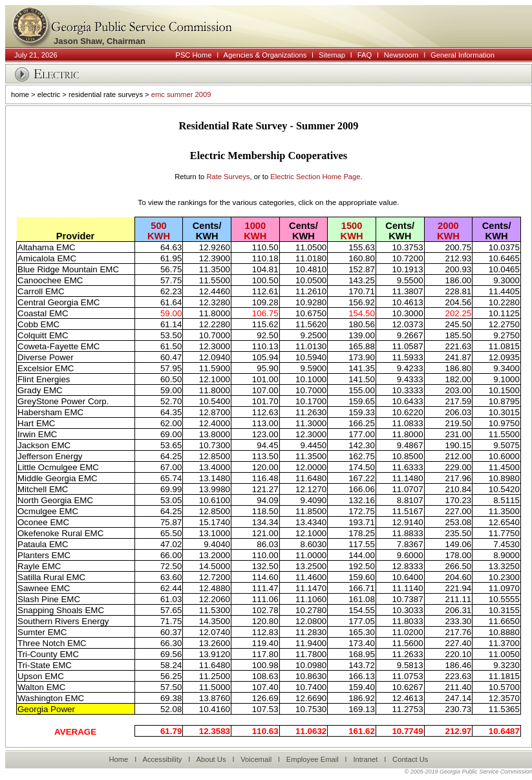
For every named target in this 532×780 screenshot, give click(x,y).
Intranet (365, 759)
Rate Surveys (228, 177)
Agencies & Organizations (265, 55)
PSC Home (193, 55)
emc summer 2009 (181, 94)
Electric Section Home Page (315, 177)
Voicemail (256, 759)
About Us (211, 759)
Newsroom (401, 55)
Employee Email (313, 759)
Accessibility (162, 759)
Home (118, 759)
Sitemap (332, 55)
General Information (463, 55)
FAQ (365, 55)
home (20, 94)
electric (49, 94)
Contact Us (410, 759)
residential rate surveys (106, 94)
